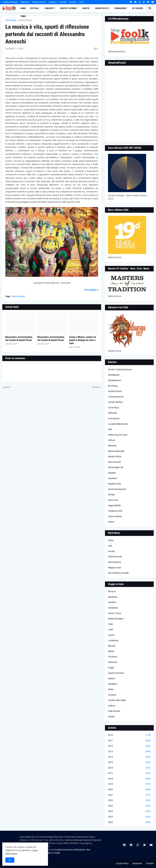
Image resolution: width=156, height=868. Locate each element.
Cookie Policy (122, 863)
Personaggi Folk (116, 467)
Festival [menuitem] (34, 8)
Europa (111, 551)
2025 (129, 817)
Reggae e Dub (114, 484)
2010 (129, 735)
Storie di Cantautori (117, 489)
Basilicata (113, 597)
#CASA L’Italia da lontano (120, 370)
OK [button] (10, 860)
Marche (112, 646)
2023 (129, 806)
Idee (110, 429)
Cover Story (113, 408)
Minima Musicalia (116, 451)
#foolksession (115, 380)
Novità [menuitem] (86, 8)
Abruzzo (112, 591)
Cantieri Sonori (115, 391)
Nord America (114, 562)
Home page (11, 20)
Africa (111, 540)
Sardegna (113, 684)
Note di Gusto (114, 462)
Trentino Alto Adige (117, 700)
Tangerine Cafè (115, 511)
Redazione (25, 2)
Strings (111, 495)
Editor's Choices (39, 2)
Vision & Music (25, 20)
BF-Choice (113, 386)
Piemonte (113, 662)
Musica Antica (115, 456)
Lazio (111, 629)
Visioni (111, 522)
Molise (111, 651)
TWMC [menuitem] (23, 16)
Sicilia (111, 689)
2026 (129, 822)
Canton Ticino (115, 613)
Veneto (111, 717)
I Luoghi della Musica (118, 424)
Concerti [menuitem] (49, 8)
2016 (129, 768)
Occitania (113, 657)
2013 (129, 752)
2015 (129, 762)
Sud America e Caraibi (118, 573)
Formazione (114, 418)
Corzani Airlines (115, 402)
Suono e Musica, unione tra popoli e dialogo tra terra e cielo (83, 340)
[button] (142, 8)
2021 (129, 795)
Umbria (111, 706)
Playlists (112, 473)
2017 (129, 773)
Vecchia (96, 387)
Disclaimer (137, 863)
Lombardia (113, 640)
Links (82, 2)
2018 (129, 779)
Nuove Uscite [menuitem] (102, 8)
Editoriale (112, 413)
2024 (129, 811)
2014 (129, 757)
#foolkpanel (114, 375)
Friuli (110, 624)
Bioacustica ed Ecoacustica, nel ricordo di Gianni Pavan (19, 339)
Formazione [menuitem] (120, 8)
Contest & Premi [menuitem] (68, 8)
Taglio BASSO (114, 506)
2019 (129, 784)
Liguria (111, 635)
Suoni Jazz (113, 500)
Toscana (112, 695)
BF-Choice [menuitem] (137, 8)
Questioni (113, 478)
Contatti (63, 2)
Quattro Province (116, 673)
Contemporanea (116, 397)
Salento (112, 679)
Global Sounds (115, 557)
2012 (129, 746)
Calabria (112, 602)
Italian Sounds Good (118, 435)
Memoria (112, 446)
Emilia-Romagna (116, 619)
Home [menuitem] (23, 8)
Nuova (7, 387)
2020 (129, 790)
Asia (110, 546)
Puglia (111, 668)
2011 (129, 741)
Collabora (52, 2)
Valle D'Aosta (114, 711)
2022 (129, 800)
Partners (73, 2)
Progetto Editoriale (10, 2)
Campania (113, 608)
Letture (111, 440)
